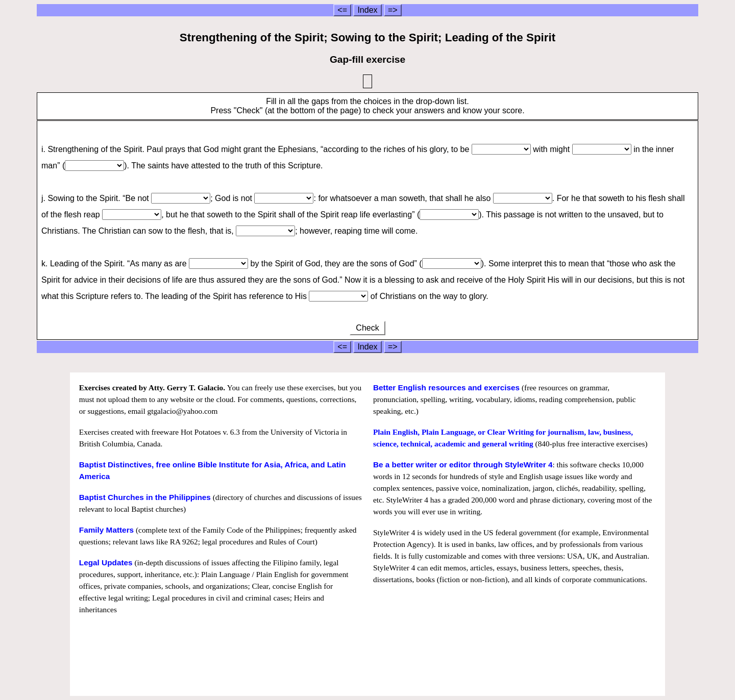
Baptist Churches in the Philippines (145, 497)
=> (393, 10)
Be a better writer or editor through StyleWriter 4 (463, 465)
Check (367, 328)
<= (342, 10)
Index (367, 10)
